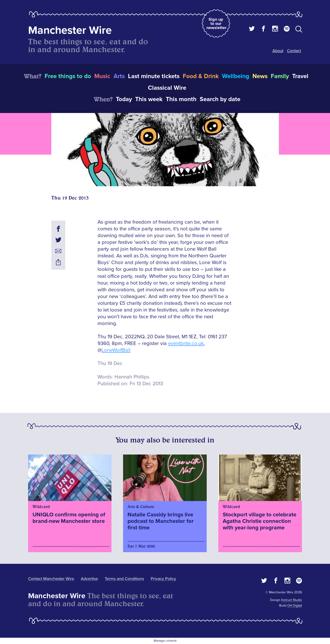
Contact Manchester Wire (51, 579)
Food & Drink (201, 76)
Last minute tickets (154, 76)
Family (280, 76)
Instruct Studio (292, 600)
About (278, 51)
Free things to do (68, 76)
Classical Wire (167, 88)
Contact (294, 51)
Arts (119, 76)
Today (124, 99)
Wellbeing (236, 76)
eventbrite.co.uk (186, 344)
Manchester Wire (70, 30)
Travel (300, 76)
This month (181, 99)
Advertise (89, 579)
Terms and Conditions (124, 579)
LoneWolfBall (116, 350)
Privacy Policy (163, 579)
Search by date (220, 99)
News (260, 76)
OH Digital (295, 606)
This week (149, 99)
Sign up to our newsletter (216, 23)
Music (102, 76)
